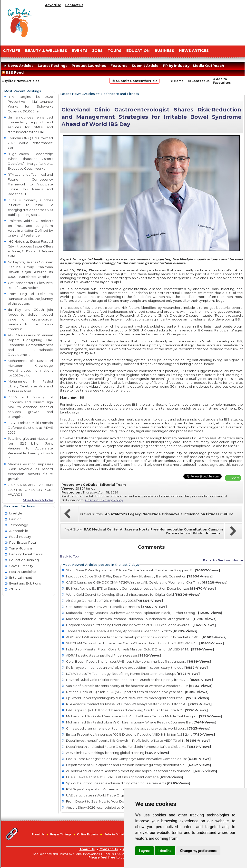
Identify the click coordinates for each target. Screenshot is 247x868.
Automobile (19, 531)
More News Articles (38, 500)
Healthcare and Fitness (120, 94)
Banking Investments (26, 554)
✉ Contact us (199, 81)
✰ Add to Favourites (222, 81)
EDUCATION (138, 50)
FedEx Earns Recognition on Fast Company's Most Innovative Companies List (138, 759)
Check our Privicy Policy (104, 500)
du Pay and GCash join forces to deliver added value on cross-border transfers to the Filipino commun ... (30, 319)
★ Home (177, 81)
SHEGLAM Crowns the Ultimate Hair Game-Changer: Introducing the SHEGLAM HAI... (145, 643)
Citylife (7, 81)
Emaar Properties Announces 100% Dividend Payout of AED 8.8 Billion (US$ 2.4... (141, 734)
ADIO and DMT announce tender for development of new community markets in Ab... (146, 637)
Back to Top (69, 556)
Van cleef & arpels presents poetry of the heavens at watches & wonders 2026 (139, 686)
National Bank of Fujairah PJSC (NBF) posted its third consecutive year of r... (137, 692)
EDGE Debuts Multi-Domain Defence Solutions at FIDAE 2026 (30, 428)
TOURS (114, 50)
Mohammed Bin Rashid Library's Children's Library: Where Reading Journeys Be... (141, 722)
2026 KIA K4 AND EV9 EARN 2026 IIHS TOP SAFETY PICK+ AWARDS (30, 490)
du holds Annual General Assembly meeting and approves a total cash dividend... (142, 771)
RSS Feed (14, 73)
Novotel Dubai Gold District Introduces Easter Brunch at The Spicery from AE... (139, 680)
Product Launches (89, 66)
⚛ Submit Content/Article (134, 81)
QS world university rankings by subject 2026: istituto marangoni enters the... (138, 698)
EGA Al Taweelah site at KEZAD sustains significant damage (125, 777)
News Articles (18, 66)
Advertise (53, 5)
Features (119, 66)
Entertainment (21, 577)
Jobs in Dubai (114, 834)
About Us (38, 834)
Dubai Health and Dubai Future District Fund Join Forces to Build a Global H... (138, 747)
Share (235, 478)
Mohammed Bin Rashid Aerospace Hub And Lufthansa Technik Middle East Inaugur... (144, 716)
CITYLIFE (12, 50)
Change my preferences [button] (198, 851)
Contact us (74, 5)
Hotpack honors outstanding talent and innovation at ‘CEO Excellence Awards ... (141, 625)
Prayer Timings (61, 834)
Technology (19, 525)
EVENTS (80, 50)
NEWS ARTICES (194, 50)
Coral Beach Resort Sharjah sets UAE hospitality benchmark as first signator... (139, 661)
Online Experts (88, 834)
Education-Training (24, 560)
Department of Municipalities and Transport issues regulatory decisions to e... (138, 765)
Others (15, 589)
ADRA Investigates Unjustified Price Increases (114, 655)
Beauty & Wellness (46, 50)
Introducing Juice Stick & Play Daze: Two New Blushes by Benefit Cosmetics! (139, 576)
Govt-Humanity (21, 566)
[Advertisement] (144, 25)
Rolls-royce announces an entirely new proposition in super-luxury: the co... (137, 667)
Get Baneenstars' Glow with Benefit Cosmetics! (116, 607)
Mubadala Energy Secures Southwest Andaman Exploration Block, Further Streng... (144, 613)
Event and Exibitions (25, 583)
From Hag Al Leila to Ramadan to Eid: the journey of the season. (30, 299)
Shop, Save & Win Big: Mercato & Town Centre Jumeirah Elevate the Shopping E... (143, 570)
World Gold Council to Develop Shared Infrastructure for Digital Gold (133, 594)
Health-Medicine (23, 572)
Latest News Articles (78, 94)
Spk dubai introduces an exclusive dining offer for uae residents (128, 783)
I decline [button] (165, 851)
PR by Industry (176, 66)
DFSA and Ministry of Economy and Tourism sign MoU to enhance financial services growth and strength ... (30, 407)
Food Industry (20, 537)
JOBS (98, 50)
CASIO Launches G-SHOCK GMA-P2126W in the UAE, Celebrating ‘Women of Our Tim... (147, 582)
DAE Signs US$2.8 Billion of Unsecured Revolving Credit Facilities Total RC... (137, 710)
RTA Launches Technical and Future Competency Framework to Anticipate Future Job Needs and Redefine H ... (30, 184)
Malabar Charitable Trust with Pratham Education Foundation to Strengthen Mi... (141, 619)
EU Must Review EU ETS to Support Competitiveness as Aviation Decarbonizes (141, 588)
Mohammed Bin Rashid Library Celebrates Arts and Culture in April (30, 386)
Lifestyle (16, 513)
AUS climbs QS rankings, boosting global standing (118, 753)
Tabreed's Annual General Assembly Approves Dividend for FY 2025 (132, 631)
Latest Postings (53, 66)
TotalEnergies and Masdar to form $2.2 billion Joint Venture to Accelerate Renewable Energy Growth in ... (30, 448)
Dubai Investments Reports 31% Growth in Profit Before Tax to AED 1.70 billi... (138, 740)
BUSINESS (164, 50)
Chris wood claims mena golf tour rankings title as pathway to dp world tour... (138, 728)
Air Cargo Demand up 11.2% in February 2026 (114, 601)
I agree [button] (144, 851)
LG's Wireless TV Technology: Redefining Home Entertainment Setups (133, 674)
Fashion (15, 519)
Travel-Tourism (21, 548)
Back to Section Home (223, 560)
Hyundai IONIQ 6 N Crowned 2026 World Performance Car (30, 143)
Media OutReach (208, 66)
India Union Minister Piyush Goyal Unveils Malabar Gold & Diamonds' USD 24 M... (140, 649)
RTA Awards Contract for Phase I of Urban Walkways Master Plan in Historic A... (139, 704)
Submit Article (145, 66)
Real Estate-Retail (23, 542)
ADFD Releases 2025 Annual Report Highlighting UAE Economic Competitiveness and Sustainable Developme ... (30, 345)
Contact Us (109, 849)
